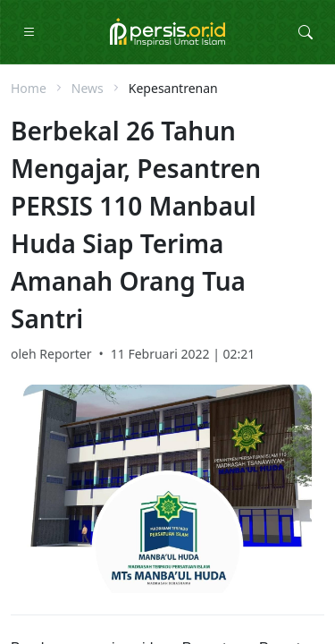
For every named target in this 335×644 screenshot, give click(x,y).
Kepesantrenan (173, 88)
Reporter (65, 354)
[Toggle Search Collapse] (306, 32)
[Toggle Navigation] (29, 32)
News (88, 88)
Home (29, 88)
